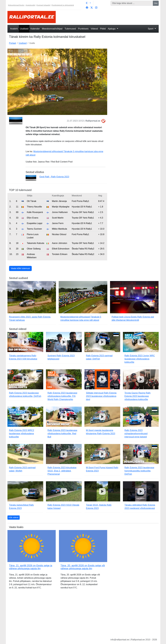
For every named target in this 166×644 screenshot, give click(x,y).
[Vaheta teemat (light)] (88, 3)
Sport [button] (151, 29)
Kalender (35, 29)
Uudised (24, 29)
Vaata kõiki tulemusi (20, 268)
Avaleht (14, 29)
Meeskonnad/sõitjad (52, 29)
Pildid (103, 29)
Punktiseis (83, 29)
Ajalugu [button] (112, 29)
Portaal (13, 43)
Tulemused (70, 29)
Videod (94, 29)
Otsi (156, 3)
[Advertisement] (109, 17)
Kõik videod (14, 517)
